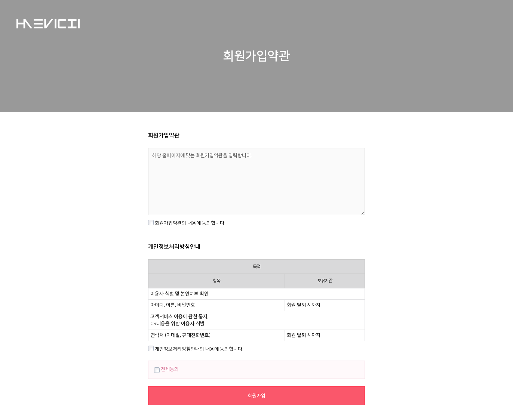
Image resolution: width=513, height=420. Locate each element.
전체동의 (166, 369)
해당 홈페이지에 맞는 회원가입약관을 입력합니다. (256, 182)
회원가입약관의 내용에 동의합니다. (187, 223)
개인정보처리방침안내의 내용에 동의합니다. (196, 349)
